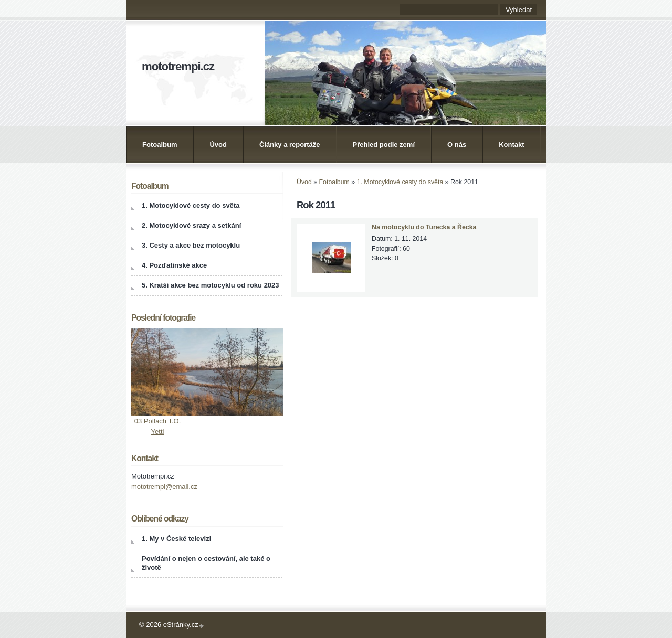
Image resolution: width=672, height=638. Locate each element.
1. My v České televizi (176, 539)
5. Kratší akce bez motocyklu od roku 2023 (211, 285)
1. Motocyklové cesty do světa (400, 182)
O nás (457, 145)
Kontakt (511, 145)
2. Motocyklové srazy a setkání (191, 225)
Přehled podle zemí (384, 145)
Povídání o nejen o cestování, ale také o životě (206, 563)
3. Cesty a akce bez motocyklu (191, 245)
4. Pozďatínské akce (174, 265)
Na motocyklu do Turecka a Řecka (424, 227)
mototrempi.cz (178, 66)
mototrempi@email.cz (164, 487)
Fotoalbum (160, 145)
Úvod (218, 145)
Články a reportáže (290, 145)
